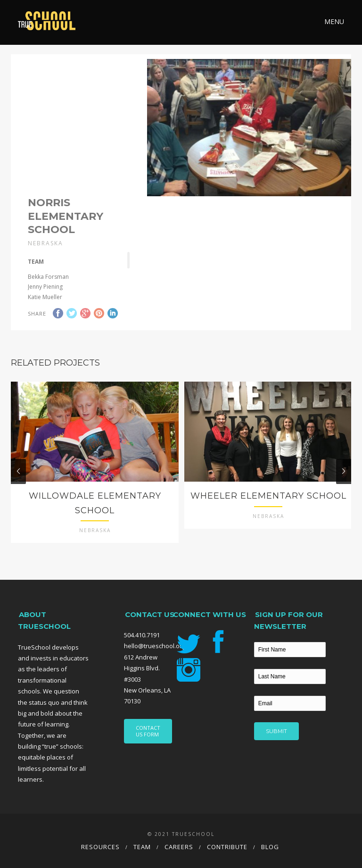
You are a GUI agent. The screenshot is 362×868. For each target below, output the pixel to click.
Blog (270, 847)
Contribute (227, 847)
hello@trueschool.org (155, 646)
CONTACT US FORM (148, 731)
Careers (179, 847)
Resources (100, 847)
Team (142, 847)
